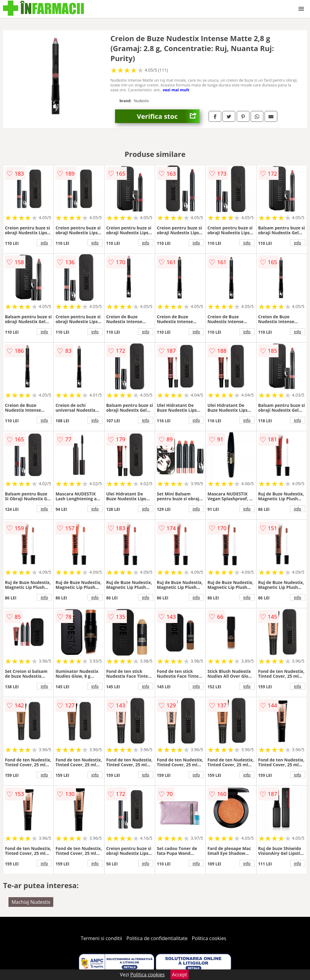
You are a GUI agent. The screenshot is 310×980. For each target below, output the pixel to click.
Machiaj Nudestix (31, 902)
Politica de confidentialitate (157, 938)
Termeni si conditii (102, 938)
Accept (180, 975)
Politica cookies (209, 938)
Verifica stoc (168, 116)
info (44, 243)
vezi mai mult (176, 90)
